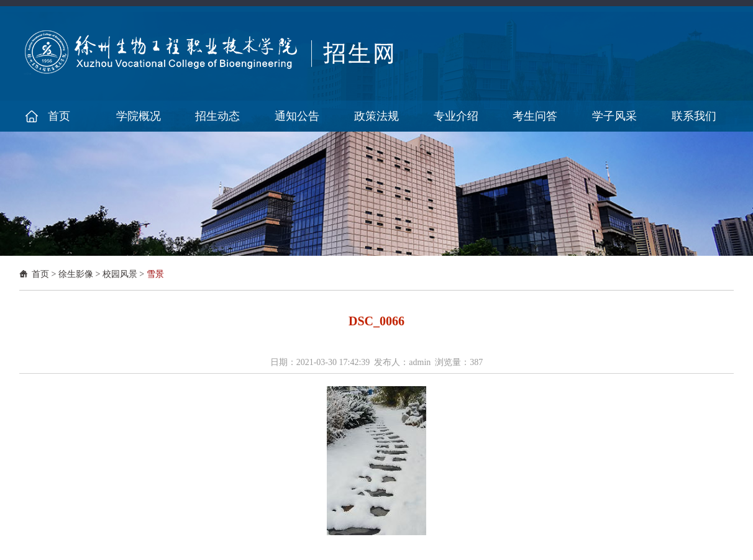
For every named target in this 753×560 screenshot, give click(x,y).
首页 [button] (59, 116)
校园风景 (120, 274)
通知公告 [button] (297, 116)
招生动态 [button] (217, 116)
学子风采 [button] (614, 116)
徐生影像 (76, 274)
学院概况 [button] (139, 116)
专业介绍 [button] (456, 116)
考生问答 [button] (535, 116)
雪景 (155, 274)
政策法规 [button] (376, 116)
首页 (40, 274)
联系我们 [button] (694, 116)
